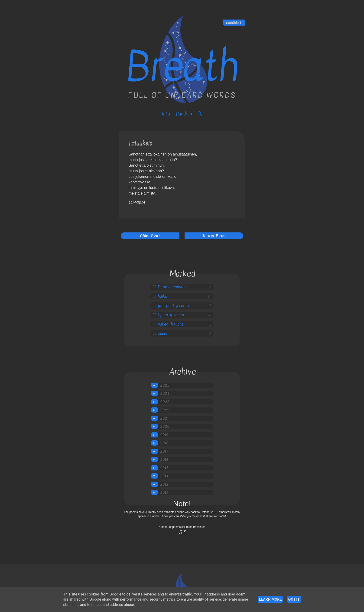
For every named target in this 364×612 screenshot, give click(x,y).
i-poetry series (171, 315)
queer (163, 334)
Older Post (150, 236)
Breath (182, 67)
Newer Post (214, 236)
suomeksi (234, 23)
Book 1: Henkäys (172, 287)
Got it (294, 599)
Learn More (270, 599)
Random (184, 114)
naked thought (171, 324)
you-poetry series (174, 306)
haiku (162, 296)
